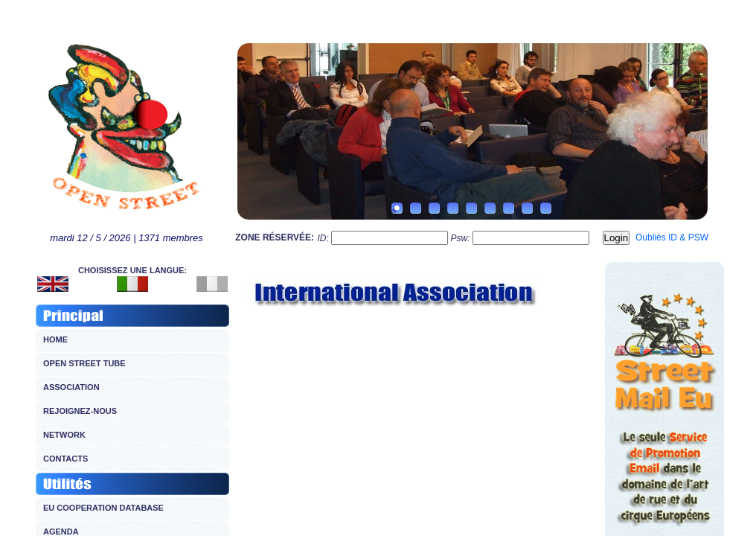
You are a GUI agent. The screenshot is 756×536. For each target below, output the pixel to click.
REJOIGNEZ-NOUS (80, 411)
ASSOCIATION (71, 387)
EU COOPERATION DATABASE (103, 508)
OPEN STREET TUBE (84, 363)
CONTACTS (65, 459)
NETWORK (64, 435)
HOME (55, 339)
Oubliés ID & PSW (672, 237)
